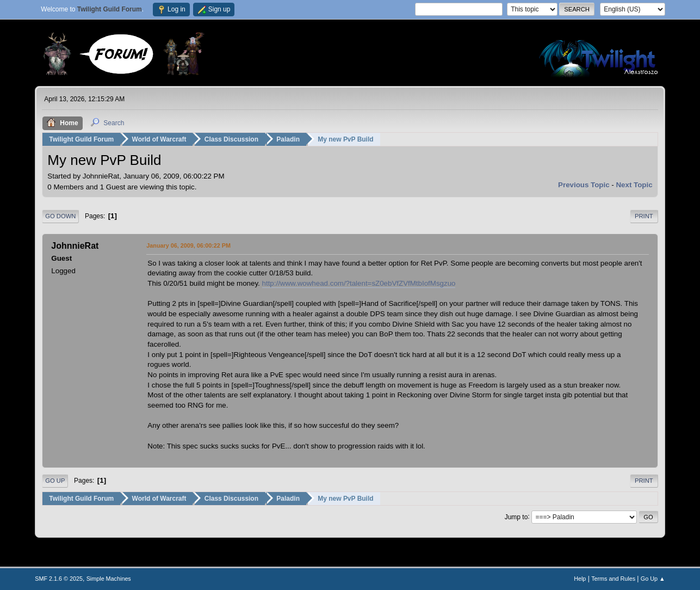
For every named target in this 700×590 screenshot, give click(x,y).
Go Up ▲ (653, 579)
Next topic (634, 185)
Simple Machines (109, 579)
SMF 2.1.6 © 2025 (59, 579)
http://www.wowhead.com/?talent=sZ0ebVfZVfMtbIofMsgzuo (359, 283)
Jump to (516, 517)
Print (644, 216)
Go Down (60, 216)
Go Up (55, 481)
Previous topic (584, 185)
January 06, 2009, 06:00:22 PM (188, 245)
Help (580, 579)
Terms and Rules (613, 579)
